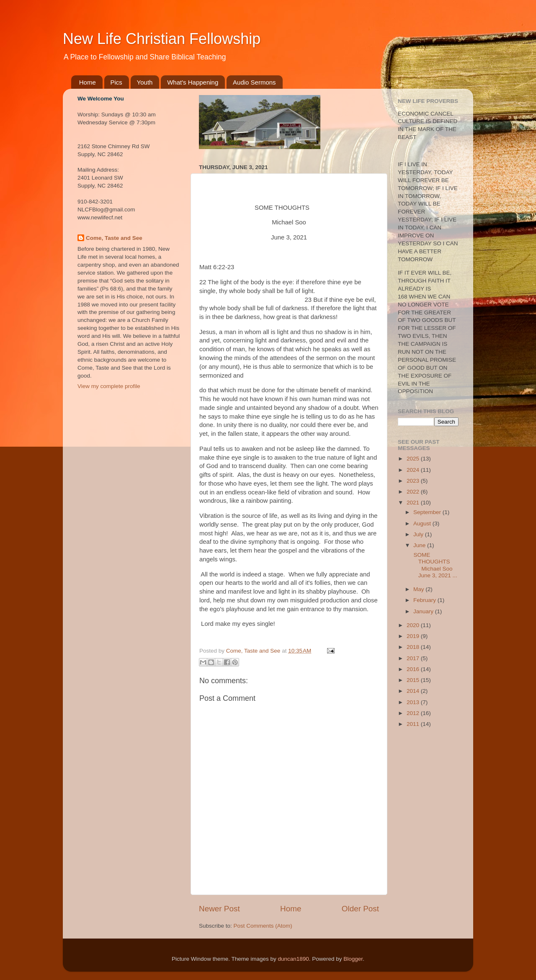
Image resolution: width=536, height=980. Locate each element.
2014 (414, 691)
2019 (414, 636)
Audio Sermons (254, 82)
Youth (145, 82)
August (423, 523)
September (428, 512)
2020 (414, 625)
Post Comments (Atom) (263, 926)
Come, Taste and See (114, 238)
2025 (414, 459)
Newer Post (219, 909)
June (420, 545)
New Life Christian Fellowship (162, 39)
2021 (414, 503)
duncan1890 (293, 959)
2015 (414, 680)
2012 (414, 713)
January (424, 611)
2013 (414, 702)
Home (88, 82)
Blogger (353, 959)
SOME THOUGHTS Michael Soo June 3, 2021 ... (435, 565)
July (419, 534)
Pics (116, 82)
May (419, 589)
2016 (414, 669)
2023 (414, 481)
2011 (414, 724)
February (425, 600)
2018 (414, 647)
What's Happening (193, 82)
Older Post (360, 909)
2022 (414, 492)
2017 (414, 658)
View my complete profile (109, 386)
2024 (414, 470)
